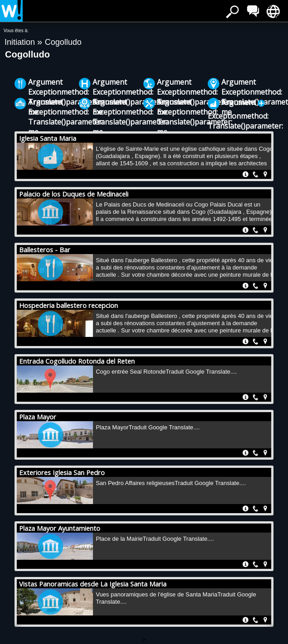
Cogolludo (63, 42)
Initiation (21, 42)
